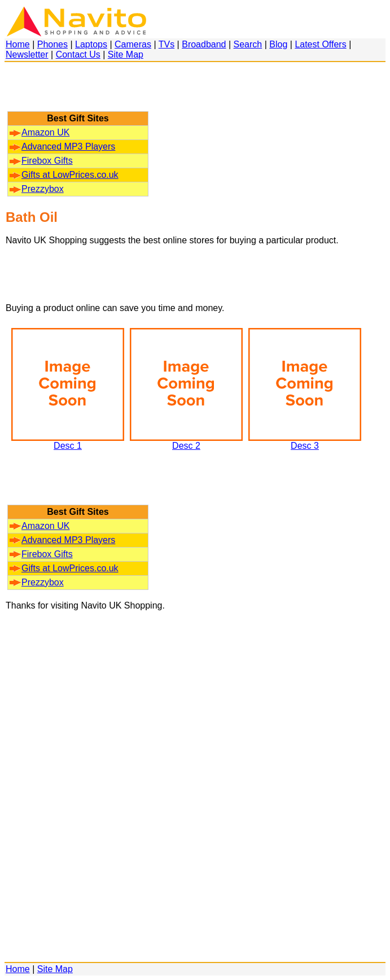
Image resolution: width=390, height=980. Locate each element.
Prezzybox (37, 189)
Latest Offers (320, 44)
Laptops (91, 44)
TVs (166, 44)
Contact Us (78, 54)
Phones (52, 44)
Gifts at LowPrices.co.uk (64, 175)
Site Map (126, 54)
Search (248, 44)
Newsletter (27, 54)
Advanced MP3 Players (62, 146)
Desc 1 (68, 442)
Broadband (204, 44)
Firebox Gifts (41, 161)
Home (18, 44)
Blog (278, 44)
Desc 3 (305, 442)
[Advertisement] (78, 92)
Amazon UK (40, 132)
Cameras (133, 44)
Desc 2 (186, 442)
